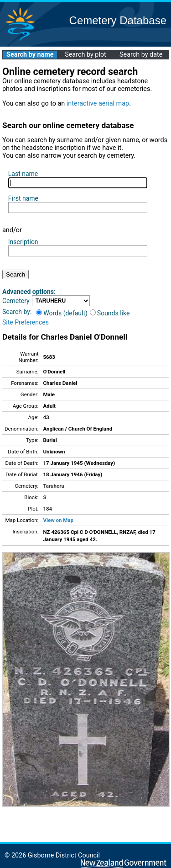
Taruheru (53, 486)
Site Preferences (26, 322)
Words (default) (62, 313)
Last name (23, 174)
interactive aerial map (98, 104)
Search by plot (85, 55)
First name (23, 198)
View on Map (58, 520)
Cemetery (16, 301)
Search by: (17, 312)
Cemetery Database (118, 20)
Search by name (30, 55)
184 (47, 509)
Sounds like (110, 313)
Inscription (23, 242)
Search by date (141, 55)
